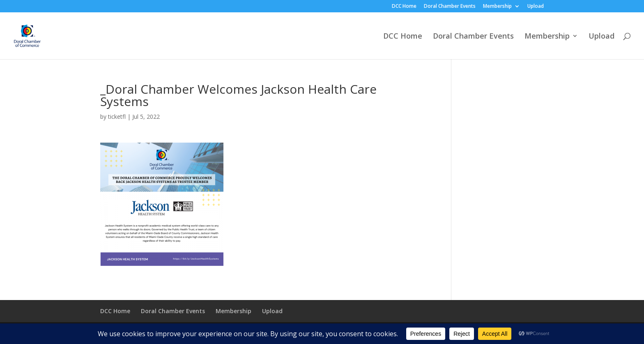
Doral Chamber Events (450, 7)
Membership (497, 7)
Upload (536, 7)
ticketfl (117, 117)
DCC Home (404, 7)
